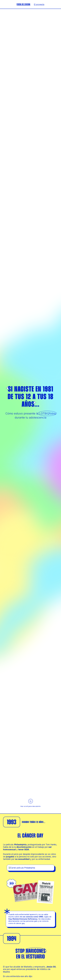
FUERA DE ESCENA (23, 4)
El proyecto (39, 4)
